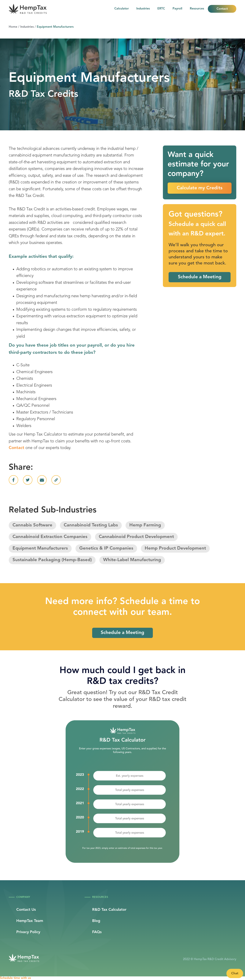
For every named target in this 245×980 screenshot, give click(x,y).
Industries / (28, 27)
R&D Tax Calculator (109, 910)
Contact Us (26, 910)
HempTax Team (30, 921)
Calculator (122, 9)
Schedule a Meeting (200, 277)
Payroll (177, 9)
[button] (197, 9)
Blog (96, 921)
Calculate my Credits (200, 188)
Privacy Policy (28, 932)
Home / (14, 27)
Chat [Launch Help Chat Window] (235, 973)
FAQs (97, 932)
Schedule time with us (15, 978)
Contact (222, 9)
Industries (143, 9)
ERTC (161, 9)
